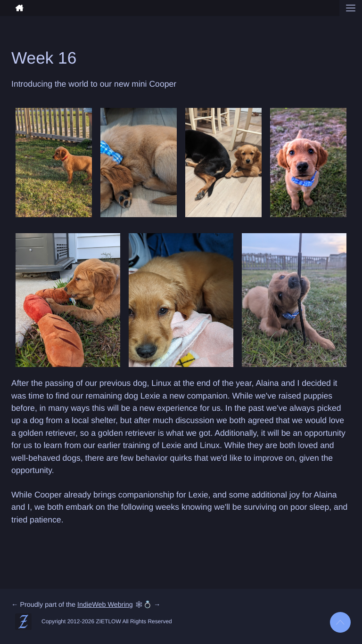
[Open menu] (351, 8)
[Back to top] (340, 622)
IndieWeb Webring (105, 605)
